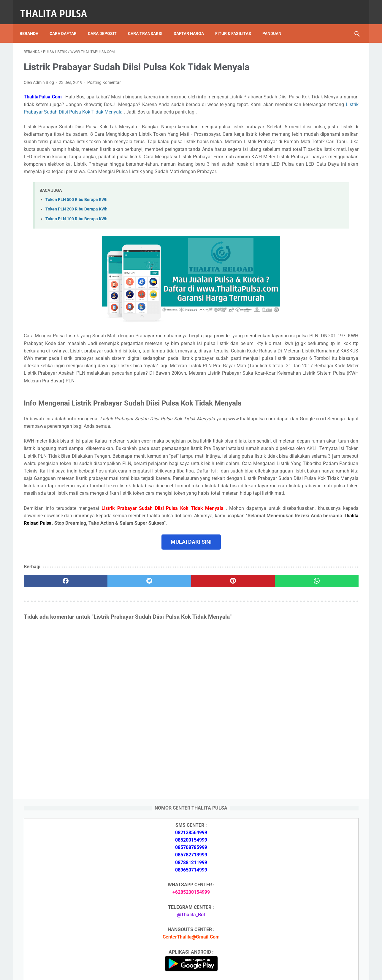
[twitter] (108, 680)
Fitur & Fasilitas (237, 23)
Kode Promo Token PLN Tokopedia (312, 934)
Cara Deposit (106, 23)
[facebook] (52, 680)
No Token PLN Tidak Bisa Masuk (309, 795)
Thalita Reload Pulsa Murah (171, 971)
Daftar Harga (193, 23)
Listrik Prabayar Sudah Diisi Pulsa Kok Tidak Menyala (81, 128)
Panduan (276, 23)
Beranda (33, 23)
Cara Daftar (67, 23)
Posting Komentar (104, 92)
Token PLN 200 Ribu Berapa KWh (76, 248)
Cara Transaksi (149, 23)
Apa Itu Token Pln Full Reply (304, 647)
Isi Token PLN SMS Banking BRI (308, 782)
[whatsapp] (220, 680)
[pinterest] (164, 680)
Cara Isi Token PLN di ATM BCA (308, 913)
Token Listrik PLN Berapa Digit (307, 923)
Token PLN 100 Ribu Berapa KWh (76, 258)
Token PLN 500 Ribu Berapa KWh (76, 238)
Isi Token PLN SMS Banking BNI (308, 746)
